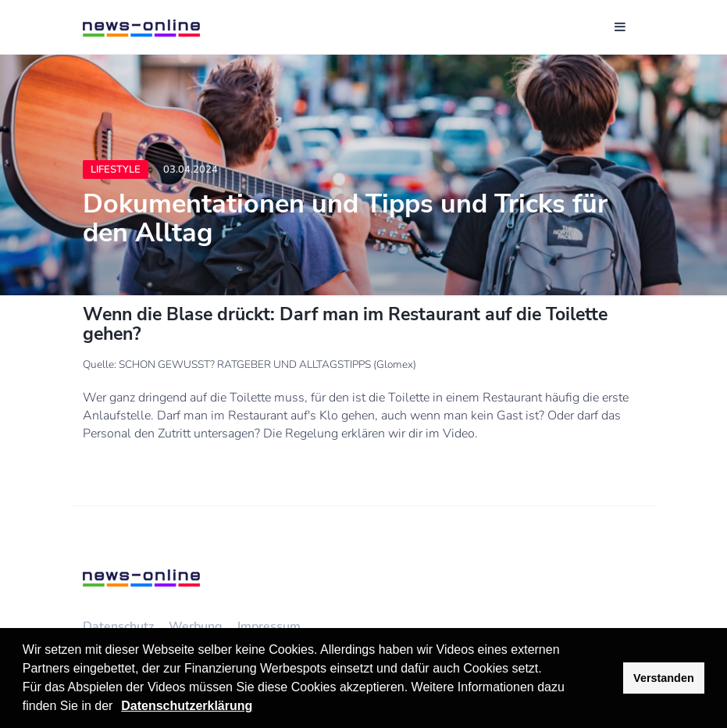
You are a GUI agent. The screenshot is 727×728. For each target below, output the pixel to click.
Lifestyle (116, 170)
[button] (119, 708)
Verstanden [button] (664, 678)
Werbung (196, 626)
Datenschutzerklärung (187, 706)
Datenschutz (118, 626)
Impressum (269, 626)
